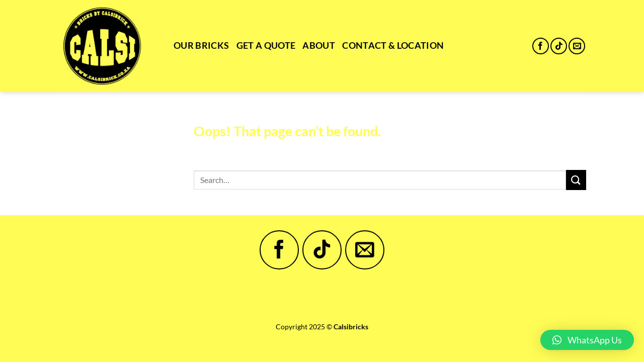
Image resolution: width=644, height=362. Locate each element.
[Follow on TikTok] (559, 46)
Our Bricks (202, 46)
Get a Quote (266, 46)
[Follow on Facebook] (541, 46)
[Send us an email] (577, 46)
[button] (587, 340)
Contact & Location (393, 46)
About (319, 46)
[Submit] (576, 180)
